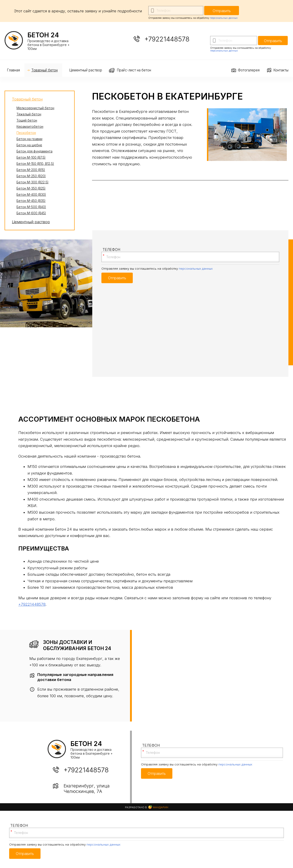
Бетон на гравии (29, 139)
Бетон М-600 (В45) (31, 213)
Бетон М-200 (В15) (31, 170)
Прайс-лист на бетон (134, 70)
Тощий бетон (27, 120)
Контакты (281, 70)
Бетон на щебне (29, 145)
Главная (13, 70)
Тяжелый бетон (29, 114)
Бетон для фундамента (34, 151)
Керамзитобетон (30, 126)
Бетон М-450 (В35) (31, 201)
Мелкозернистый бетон (35, 108)
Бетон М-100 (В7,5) (31, 157)
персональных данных (224, 18)
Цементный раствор (86, 70)
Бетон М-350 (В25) (31, 188)
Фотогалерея (249, 70)
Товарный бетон (45, 70)
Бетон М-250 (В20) (31, 176)
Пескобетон (26, 133)
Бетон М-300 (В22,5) (33, 182)
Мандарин (158, 807)
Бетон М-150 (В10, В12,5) (35, 164)
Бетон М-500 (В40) (31, 207)
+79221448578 (167, 39)
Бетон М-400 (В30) (31, 194)
